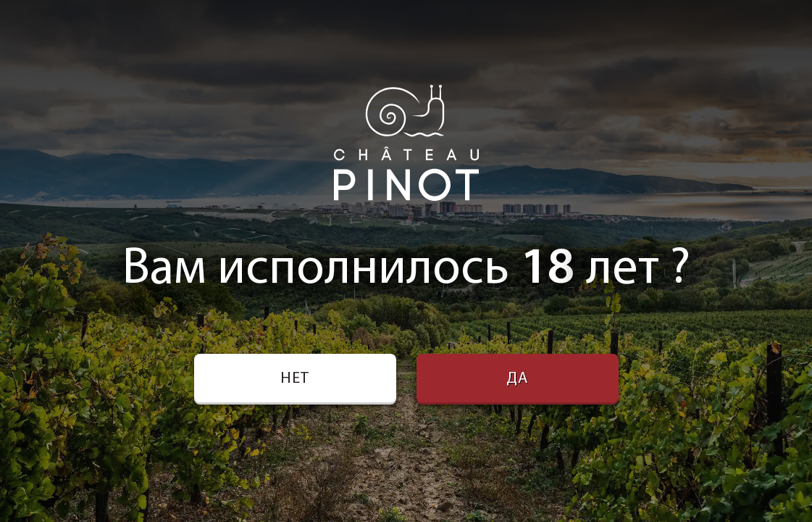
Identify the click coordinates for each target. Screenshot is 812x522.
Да (517, 379)
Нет (295, 379)
